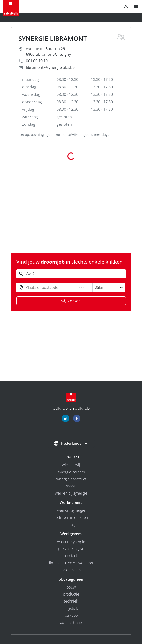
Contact (71, 556)
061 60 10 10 (37, 61)
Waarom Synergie (71, 510)
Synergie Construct (71, 479)
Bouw (71, 587)
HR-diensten (71, 570)
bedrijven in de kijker (71, 517)
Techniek (71, 601)
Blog (71, 524)
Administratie (71, 623)
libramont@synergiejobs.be (50, 67)
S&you (71, 486)
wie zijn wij (71, 465)
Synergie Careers (71, 472)
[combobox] (26, 287)
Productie (71, 594)
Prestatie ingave (71, 549)
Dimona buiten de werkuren (71, 563)
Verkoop (71, 615)
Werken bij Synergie (71, 493)
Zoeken (71, 301)
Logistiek (71, 608)
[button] (135, 7)
